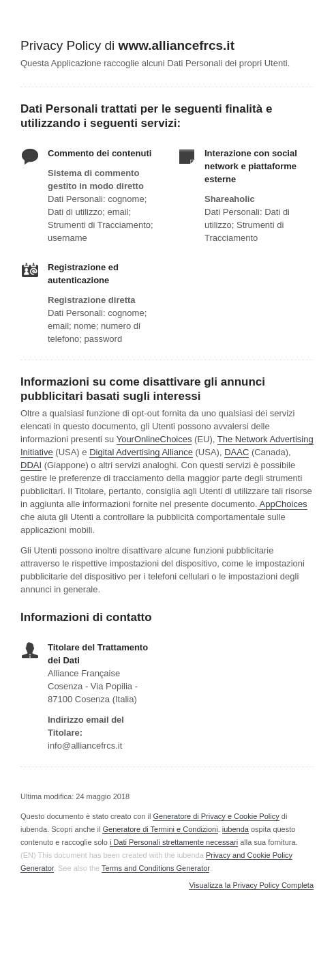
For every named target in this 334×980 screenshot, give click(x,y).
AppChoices (284, 504)
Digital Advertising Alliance (141, 452)
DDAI (31, 465)
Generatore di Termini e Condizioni (160, 829)
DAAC (237, 452)
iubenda (236, 829)
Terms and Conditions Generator (155, 868)
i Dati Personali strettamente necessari (174, 842)
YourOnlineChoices (154, 439)
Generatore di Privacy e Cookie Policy (216, 816)
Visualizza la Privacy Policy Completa (251, 885)
